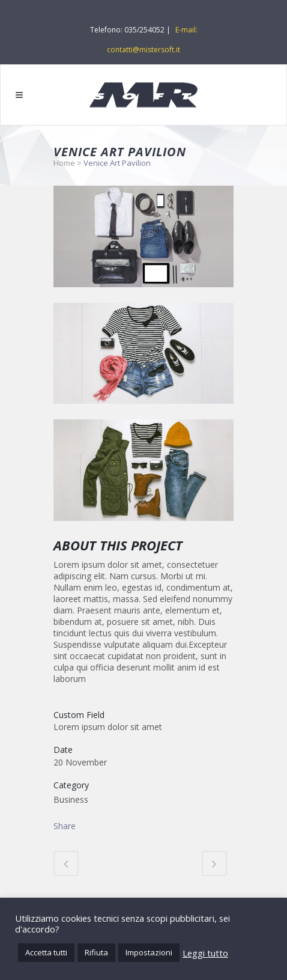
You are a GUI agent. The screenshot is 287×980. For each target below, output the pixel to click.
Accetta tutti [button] (46, 952)
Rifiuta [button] (96, 952)
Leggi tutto (205, 953)
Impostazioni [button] (149, 952)
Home (64, 163)
